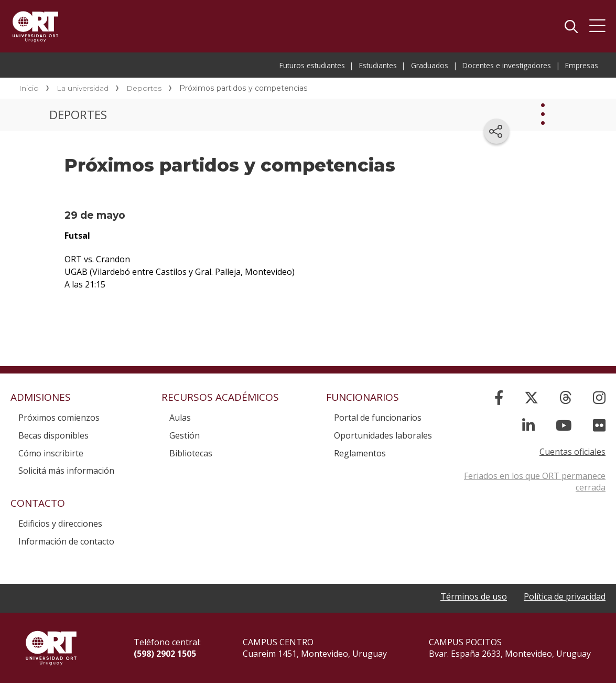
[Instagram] (599, 397)
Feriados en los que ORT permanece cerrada (535, 482)
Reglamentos (360, 453)
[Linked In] (528, 425)
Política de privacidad (565, 596)
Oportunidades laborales (383, 435)
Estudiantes (378, 65)
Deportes (144, 88)
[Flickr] (599, 425)
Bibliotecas (191, 453)
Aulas (180, 418)
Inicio (29, 88)
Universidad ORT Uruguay (35, 26)
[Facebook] (499, 397)
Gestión (185, 435)
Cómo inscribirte (51, 453)
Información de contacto (66, 541)
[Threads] (566, 397)
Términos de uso (474, 596)
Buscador (571, 26)
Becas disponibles (53, 435)
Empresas (582, 65)
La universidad (83, 88)
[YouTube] (564, 425)
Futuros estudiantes (312, 65)
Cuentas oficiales (572, 452)
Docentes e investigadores (507, 65)
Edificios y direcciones (60, 524)
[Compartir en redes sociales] (496, 131)
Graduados (430, 65)
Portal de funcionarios (378, 418)
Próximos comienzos (59, 418)
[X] (531, 397)
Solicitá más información (66, 471)
